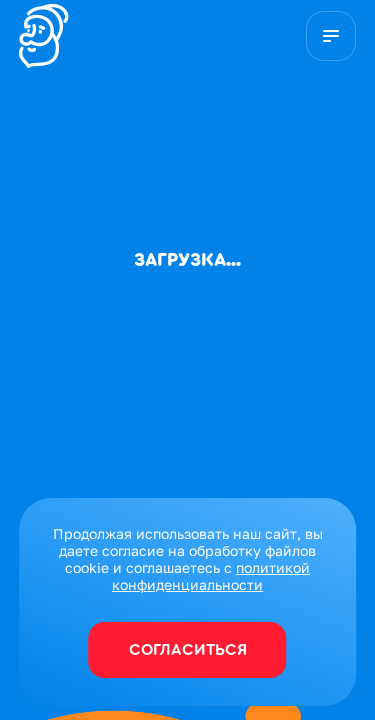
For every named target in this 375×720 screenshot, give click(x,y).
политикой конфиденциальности (211, 576)
